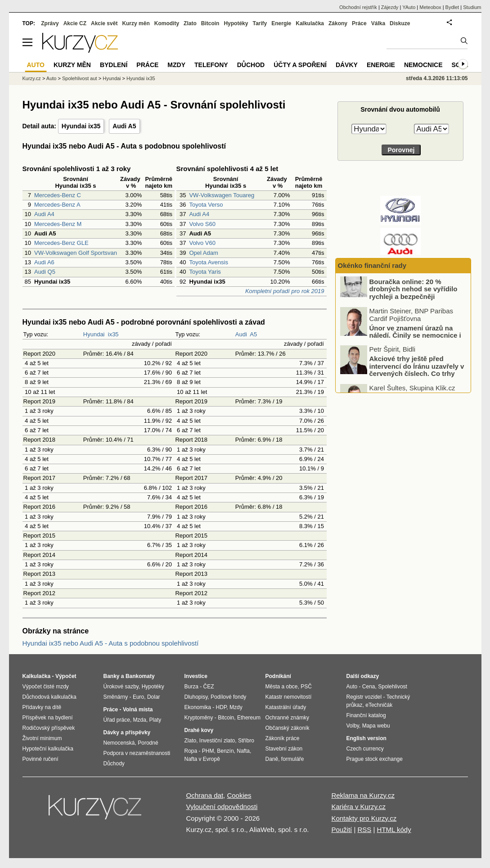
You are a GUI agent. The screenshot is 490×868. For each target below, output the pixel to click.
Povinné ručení (40, 759)
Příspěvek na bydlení (48, 718)
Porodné (148, 743)
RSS (364, 830)
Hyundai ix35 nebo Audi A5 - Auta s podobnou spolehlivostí (111, 643)
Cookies (239, 795)
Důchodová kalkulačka (49, 697)
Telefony (211, 65)
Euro (138, 697)
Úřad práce (117, 720)
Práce (359, 23)
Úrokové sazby (121, 687)
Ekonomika (198, 707)
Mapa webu (376, 726)
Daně (272, 759)
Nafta (243, 751)
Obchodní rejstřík (358, 7)
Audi (241, 334)
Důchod (251, 65)
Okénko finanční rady (372, 265)
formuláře (293, 759)
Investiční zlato (217, 741)
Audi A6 (44, 262)
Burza (191, 687)
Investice (196, 676)
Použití (342, 830)
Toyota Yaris (205, 272)
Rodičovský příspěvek (49, 728)
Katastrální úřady (286, 707)
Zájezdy (390, 7)
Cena (369, 687)
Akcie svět (104, 23)
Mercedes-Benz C (58, 195)
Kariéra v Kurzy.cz (358, 807)
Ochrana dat (205, 795)
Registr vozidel (364, 697)
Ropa (191, 751)
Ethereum (249, 718)
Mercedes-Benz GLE (61, 243)
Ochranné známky (287, 718)
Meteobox (430, 7)
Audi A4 (44, 214)
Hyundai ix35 (81, 126)
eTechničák (379, 705)
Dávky (347, 65)
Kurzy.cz (32, 78)
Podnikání (278, 676)
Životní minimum (42, 738)
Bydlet (452, 7)
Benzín (225, 751)
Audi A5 (124, 126)
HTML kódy (394, 830)
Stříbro (246, 741)
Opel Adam (203, 253)
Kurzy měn (136, 23)
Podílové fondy (228, 697)
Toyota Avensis (208, 262)
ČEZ (209, 687)
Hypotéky (236, 23)
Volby (353, 726)
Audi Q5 (45, 272)
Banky (112, 676)
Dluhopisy (196, 697)
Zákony (338, 23)
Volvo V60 (202, 243)
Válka (378, 23)
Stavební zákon (284, 749)
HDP (221, 707)
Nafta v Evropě (202, 759)
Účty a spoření (300, 65)
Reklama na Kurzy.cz (363, 795)
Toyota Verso (206, 205)
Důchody (114, 764)
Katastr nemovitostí (289, 697)
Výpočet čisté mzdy (46, 687)
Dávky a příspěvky (127, 732)
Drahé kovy (199, 730)
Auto (52, 78)
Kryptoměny (199, 718)
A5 (253, 334)
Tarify (260, 23)
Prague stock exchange (375, 759)
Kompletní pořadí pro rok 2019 (285, 291)
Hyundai (94, 334)
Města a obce (282, 687)
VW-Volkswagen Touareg (222, 195)
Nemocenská (119, 743)
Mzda (140, 720)
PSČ (306, 687)
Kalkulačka (310, 23)
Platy (155, 720)
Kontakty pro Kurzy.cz (364, 818)
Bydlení (114, 65)
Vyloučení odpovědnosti (222, 807)
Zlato (190, 23)
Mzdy (176, 65)
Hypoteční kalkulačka (48, 749)
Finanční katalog (366, 715)
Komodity (167, 23)
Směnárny (116, 697)
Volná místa (138, 710)
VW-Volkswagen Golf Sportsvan (76, 253)
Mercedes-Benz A (57, 205)
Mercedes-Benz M (58, 224)
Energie (281, 23)
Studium (472, 7)
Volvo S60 (202, 224)
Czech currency (365, 749)
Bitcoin (210, 23)
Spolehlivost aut (80, 78)
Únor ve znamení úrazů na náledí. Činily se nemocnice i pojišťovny (415, 344)
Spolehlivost (393, 687)
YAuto (409, 7)
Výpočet (66, 676)
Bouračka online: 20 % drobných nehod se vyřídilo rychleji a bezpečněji (414, 298)
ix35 (113, 334)
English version (366, 738)
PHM (208, 751)
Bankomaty (140, 676)
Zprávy (50, 23)
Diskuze (400, 23)
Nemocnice (423, 65)
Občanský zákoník (288, 728)
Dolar (154, 697)
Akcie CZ (75, 23)
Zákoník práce (283, 738)
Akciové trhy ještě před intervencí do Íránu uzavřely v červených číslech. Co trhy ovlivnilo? (417, 378)
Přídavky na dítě (42, 707)
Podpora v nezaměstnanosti (137, 753)
